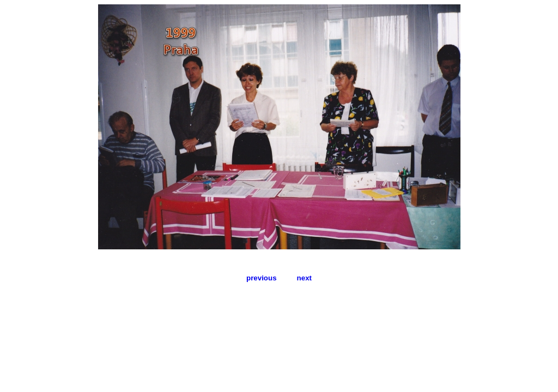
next (304, 278)
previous (262, 278)
